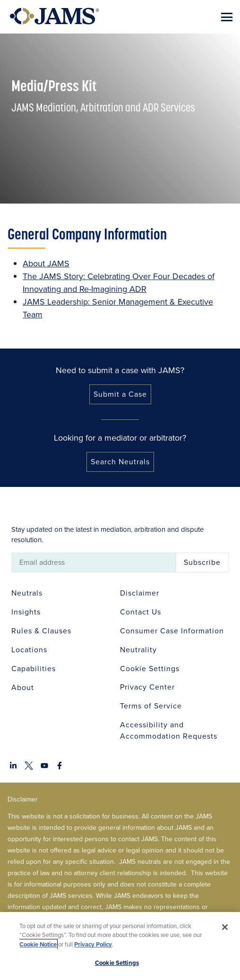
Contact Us (141, 612)
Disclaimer (140, 593)
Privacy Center (147, 687)
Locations (29, 650)
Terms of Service (151, 706)
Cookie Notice (38, 944)
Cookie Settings (150, 669)
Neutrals (27, 593)
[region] (120, 946)
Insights (26, 612)
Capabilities (34, 669)
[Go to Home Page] (54, 16)
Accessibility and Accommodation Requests (169, 730)
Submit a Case (120, 394)
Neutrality (138, 650)
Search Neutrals (120, 462)
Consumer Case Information (172, 631)
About (23, 687)
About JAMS (46, 264)
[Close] (225, 927)
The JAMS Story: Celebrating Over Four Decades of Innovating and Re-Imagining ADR (119, 283)
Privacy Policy (93, 944)
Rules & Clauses (41, 631)
